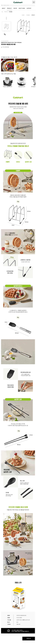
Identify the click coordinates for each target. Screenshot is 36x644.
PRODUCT (9, 8)
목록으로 (29, 639)
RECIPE (15, 8)
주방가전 (6, 12)
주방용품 (11, 12)
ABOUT (4, 8)
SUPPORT (29, 8)
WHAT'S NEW (22, 8)
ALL (2, 12)
